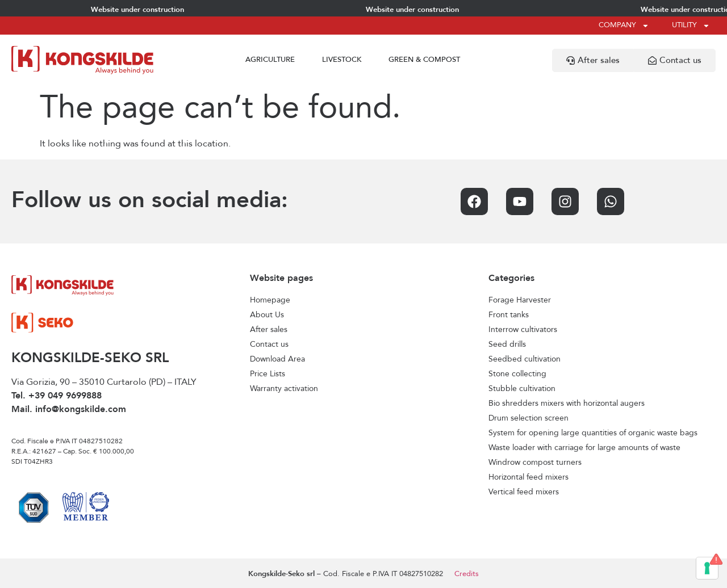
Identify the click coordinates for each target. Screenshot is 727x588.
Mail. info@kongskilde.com (69, 410)
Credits (467, 574)
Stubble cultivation (522, 389)
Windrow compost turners (535, 463)
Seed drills (507, 345)
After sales (269, 330)
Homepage (270, 300)
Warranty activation (284, 389)
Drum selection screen (528, 418)
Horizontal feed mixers (528, 477)
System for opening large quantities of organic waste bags (593, 433)
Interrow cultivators (523, 330)
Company (624, 26)
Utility (691, 26)
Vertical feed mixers (524, 492)
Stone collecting (517, 374)
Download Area (277, 359)
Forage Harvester (520, 300)
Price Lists (268, 374)
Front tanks (509, 315)
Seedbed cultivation (525, 359)
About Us (267, 315)
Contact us (269, 345)
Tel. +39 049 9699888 (57, 396)
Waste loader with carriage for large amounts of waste (584, 448)
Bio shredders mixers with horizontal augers (567, 404)
